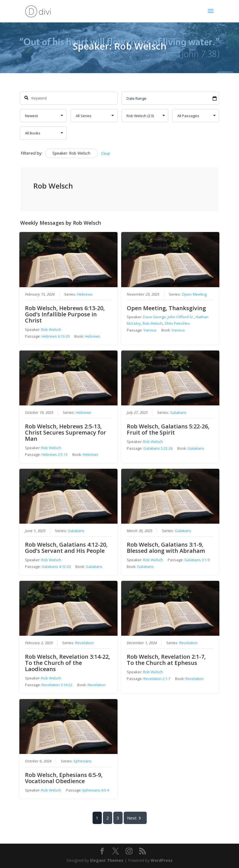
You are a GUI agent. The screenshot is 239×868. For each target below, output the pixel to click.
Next (135, 818)
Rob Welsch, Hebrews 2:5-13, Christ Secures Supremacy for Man (66, 432)
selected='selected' (145, 116)
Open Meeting (194, 294)
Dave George (154, 317)
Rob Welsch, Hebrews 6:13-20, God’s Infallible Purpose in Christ (65, 314)
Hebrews (85, 294)
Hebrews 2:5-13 (55, 454)
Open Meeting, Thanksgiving (166, 308)
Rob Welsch (51, 329)
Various (150, 330)
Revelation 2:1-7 (157, 679)
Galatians (178, 412)
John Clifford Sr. (181, 317)
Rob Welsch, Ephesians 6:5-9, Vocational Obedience (64, 778)
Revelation (85, 643)
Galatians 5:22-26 (158, 448)
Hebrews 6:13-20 (56, 336)
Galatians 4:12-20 (56, 567)
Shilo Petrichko (177, 323)
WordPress (162, 860)
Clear (106, 153)
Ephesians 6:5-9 (96, 790)
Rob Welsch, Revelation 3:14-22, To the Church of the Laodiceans (68, 663)
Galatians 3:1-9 (197, 560)
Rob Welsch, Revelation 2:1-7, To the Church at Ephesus (166, 660)
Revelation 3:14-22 (57, 685)
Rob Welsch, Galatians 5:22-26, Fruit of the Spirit (168, 429)
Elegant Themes (107, 860)
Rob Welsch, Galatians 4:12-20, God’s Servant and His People (66, 548)
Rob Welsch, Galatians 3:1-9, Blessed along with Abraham (166, 548)
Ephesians (83, 761)
